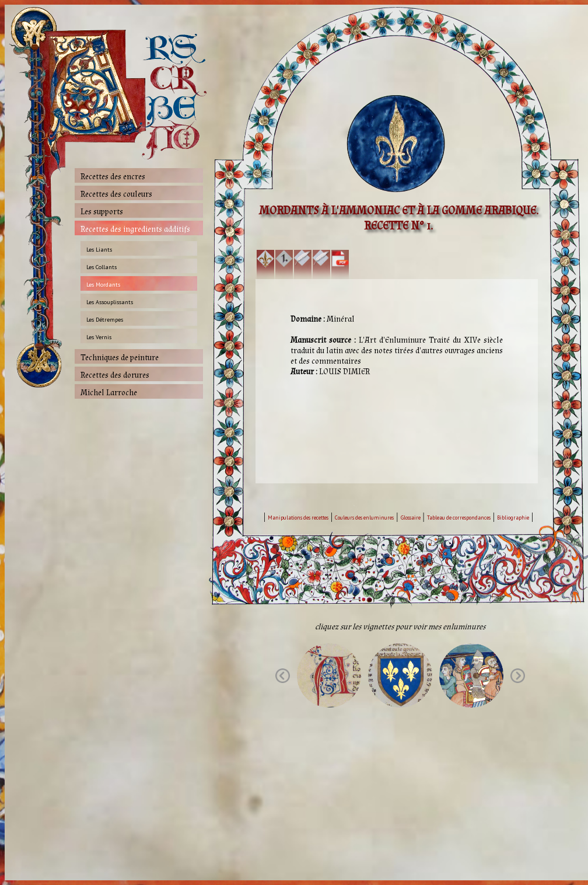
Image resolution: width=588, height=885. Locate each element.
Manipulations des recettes (298, 518)
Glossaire (411, 518)
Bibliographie (513, 518)
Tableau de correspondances (459, 518)
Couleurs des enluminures (364, 518)
